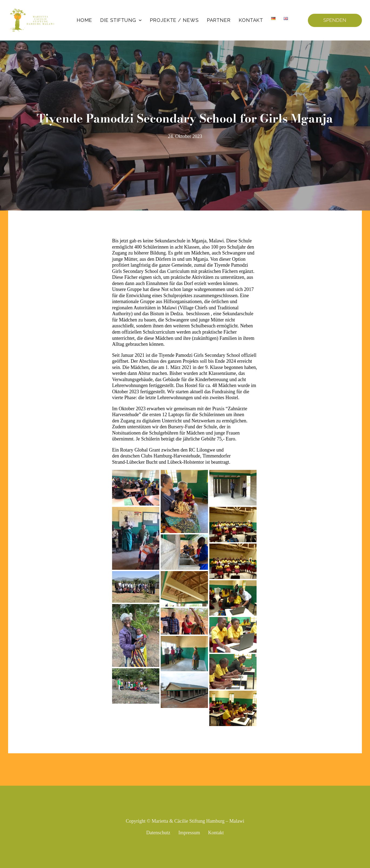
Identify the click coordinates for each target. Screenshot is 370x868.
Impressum (189, 833)
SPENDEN (335, 20)
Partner (219, 20)
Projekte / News (174, 20)
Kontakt (251, 20)
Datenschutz (158, 833)
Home (85, 20)
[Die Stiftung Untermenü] (140, 20)
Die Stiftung (118, 20)
